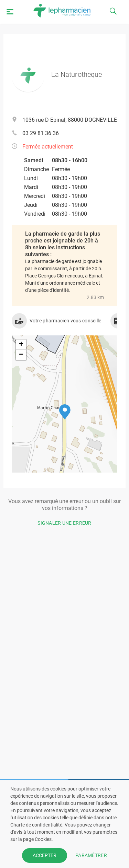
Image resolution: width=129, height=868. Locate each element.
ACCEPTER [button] (45, 855)
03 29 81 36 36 (41, 133)
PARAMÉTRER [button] (91, 855)
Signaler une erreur (64, 523)
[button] (65, 412)
